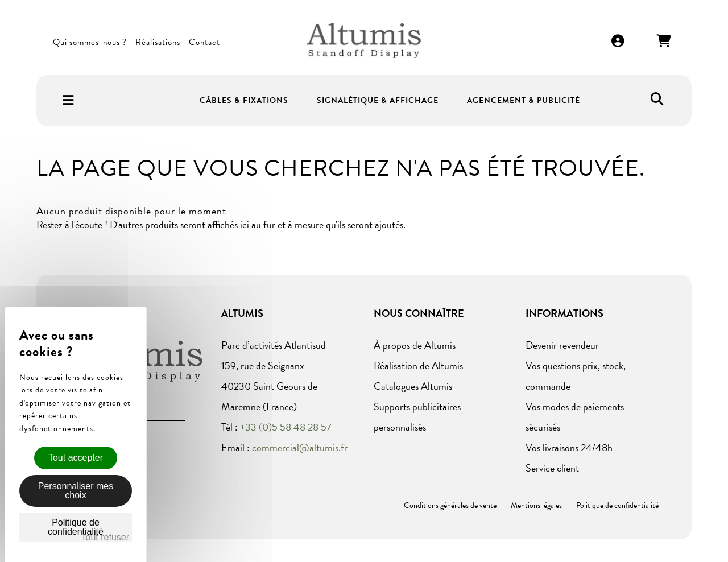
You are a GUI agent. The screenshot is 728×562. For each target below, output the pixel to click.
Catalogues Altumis (413, 386)
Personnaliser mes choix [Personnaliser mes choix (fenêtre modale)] (76, 491)
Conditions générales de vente (450, 505)
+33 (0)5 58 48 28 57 (286, 427)
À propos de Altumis (415, 345)
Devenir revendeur (562, 345)
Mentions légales (536, 505)
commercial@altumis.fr (300, 447)
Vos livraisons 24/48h (569, 447)
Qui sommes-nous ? (90, 42)
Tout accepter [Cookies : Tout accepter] (76, 458)
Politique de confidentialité (617, 505)
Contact (204, 42)
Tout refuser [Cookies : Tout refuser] (105, 537)
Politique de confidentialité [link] (76, 527)
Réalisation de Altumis (418, 365)
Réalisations (158, 42)
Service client (552, 468)
